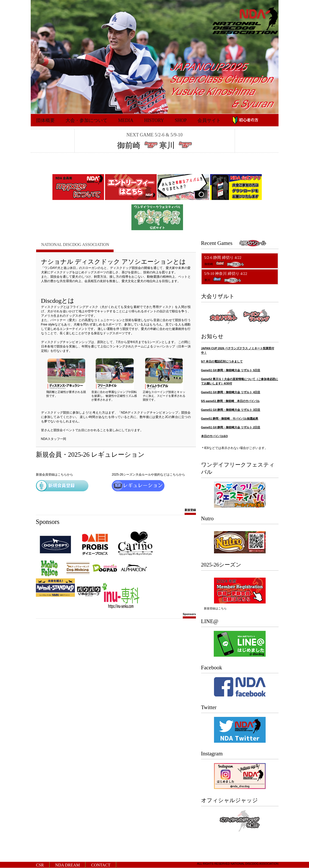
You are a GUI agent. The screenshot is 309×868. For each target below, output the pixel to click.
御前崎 (130, 145)
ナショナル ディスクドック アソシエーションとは (113, 262)
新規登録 (190, 511)
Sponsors (189, 615)
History (154, 120)
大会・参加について (86, 120)
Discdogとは (58, 301)
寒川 (168, 145)
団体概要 (45, 120)
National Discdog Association (75, 245)
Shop (181, 120)
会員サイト (209, 120)
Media (126, 120)
